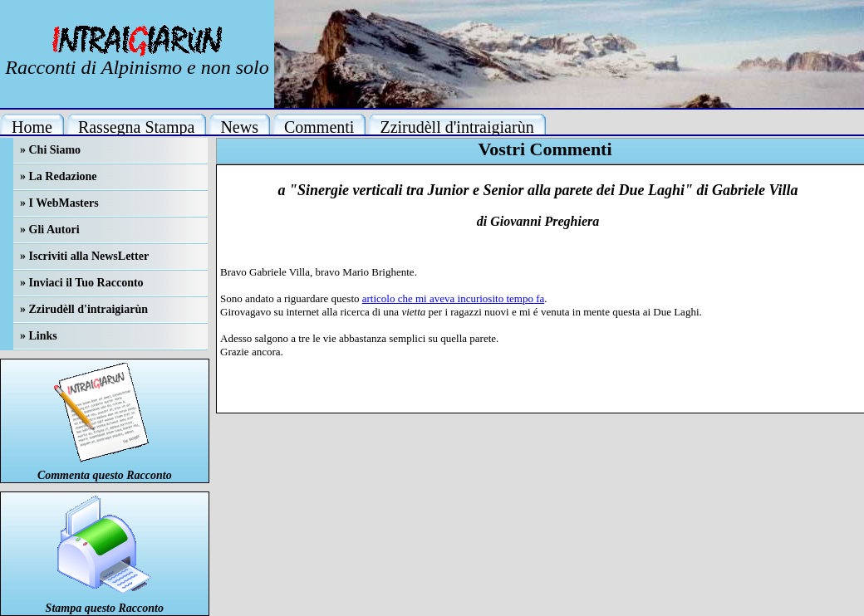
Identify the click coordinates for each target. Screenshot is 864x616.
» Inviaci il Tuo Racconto (82, 283)
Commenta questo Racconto (105, 475)
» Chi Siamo (50, 150)
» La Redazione (59, 176)
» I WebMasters (59, 203)
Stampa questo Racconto (105, 608)
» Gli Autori (50, 230)
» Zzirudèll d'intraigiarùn (84, 309)
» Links (39, 336)
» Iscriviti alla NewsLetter (84, 256)
